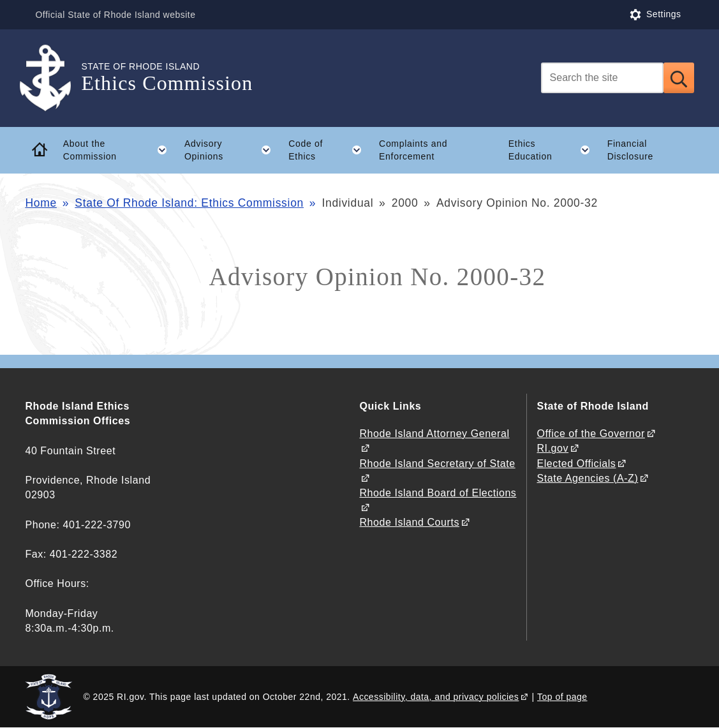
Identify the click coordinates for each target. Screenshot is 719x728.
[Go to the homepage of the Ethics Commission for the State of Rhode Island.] (53, 78)
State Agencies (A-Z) (587, 478)
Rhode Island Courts (409, 522)
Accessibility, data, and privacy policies (436, 697)
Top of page (562, 697)
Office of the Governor (590, 434)
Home (41, 203)
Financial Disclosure (630, 150)
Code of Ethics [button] (329, 150)
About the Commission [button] (120, 150)
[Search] (602, 78)
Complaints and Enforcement (413, 150)
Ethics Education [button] (553, 150)
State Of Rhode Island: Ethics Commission (189, 203)
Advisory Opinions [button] (232, 150)
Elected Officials (576, 464)
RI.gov (552, 448)
